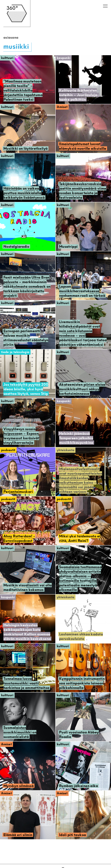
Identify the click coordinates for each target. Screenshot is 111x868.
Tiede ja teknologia (15, 352)
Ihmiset (62, 107)
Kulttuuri (7, 58)
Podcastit (8, 450)
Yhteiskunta (66, 450)
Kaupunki (64, 58)
